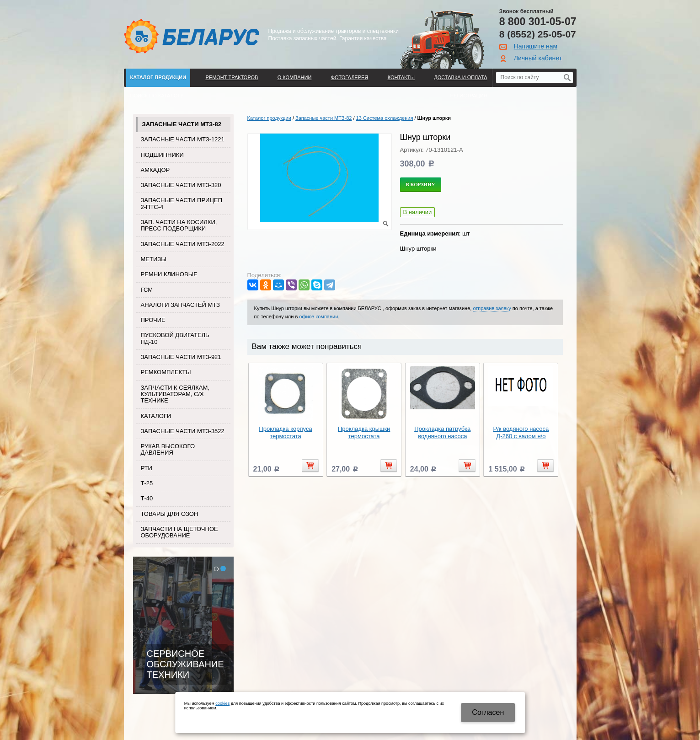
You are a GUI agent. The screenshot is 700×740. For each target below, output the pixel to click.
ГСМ (147, 290)
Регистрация (469, 96)
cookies (222, 703)
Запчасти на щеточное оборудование (179, 532)
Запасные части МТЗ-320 (181, 185)
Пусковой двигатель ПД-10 (175, 338)
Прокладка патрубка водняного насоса (442, 432)
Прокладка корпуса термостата (285, 432)
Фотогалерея (350, 77)
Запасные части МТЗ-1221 (183, 139)
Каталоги (156, 416)
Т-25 (147, 483)
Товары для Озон (170, 514)
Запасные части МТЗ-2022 (183, 244)
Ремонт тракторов (232, 77)
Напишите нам (536, 46)
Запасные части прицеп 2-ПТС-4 (182, 203)
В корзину (421, 184)
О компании (295, 77)
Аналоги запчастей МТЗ (180, 305)
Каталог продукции (158, 77)
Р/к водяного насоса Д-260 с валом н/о (521, 432)
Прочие (153, 320)
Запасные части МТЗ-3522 (183, 431)
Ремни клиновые (169, 274)
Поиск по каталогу (157, 96)
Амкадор (155, 170)
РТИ (147, 468)
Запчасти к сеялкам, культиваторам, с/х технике (175, 394)
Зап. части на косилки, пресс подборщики (179, 225)
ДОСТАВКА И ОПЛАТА (460, 77)
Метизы (154, 259)
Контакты (401, 77)
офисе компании (318, 316)
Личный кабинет (538, 58)
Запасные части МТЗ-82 (182, 124)
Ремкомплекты (166, 372)
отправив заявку (492, 308)
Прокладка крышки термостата (364, 432)
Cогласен (488, 712)
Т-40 (147, 498)
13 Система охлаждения (385, 118)
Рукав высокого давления (168, 449)
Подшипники (162, 155)
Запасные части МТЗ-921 (181, 357)
